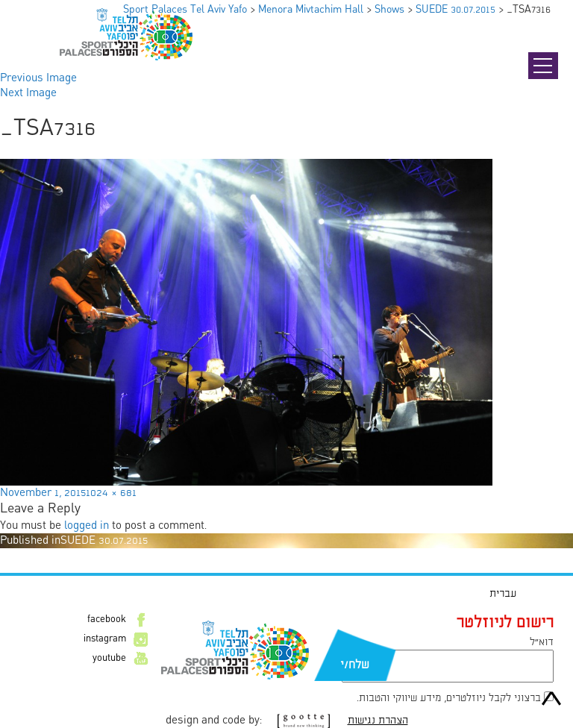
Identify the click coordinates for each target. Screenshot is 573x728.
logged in (87, 526)
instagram (105, 639)
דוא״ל (542, 642)
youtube (109, 659)
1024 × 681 (111, 493)
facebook (107, 620)
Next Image (28, 93)
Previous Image (38, 78)
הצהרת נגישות (378, 721)
